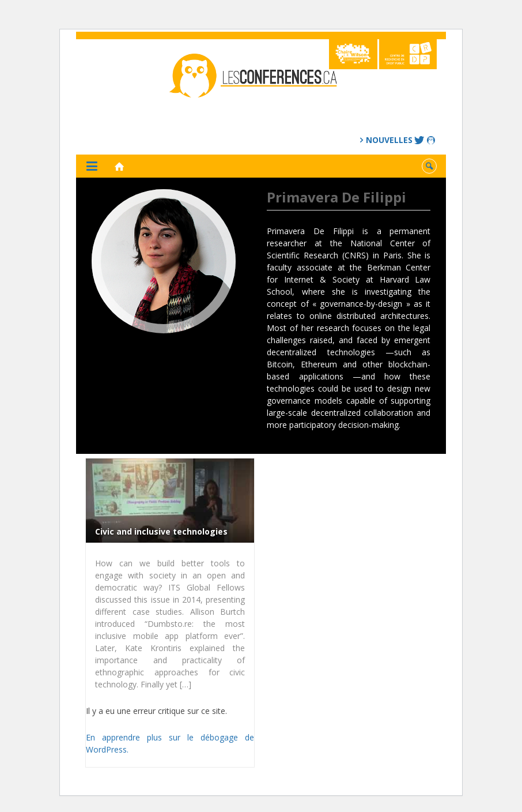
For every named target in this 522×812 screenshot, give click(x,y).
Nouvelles (389, 140)
